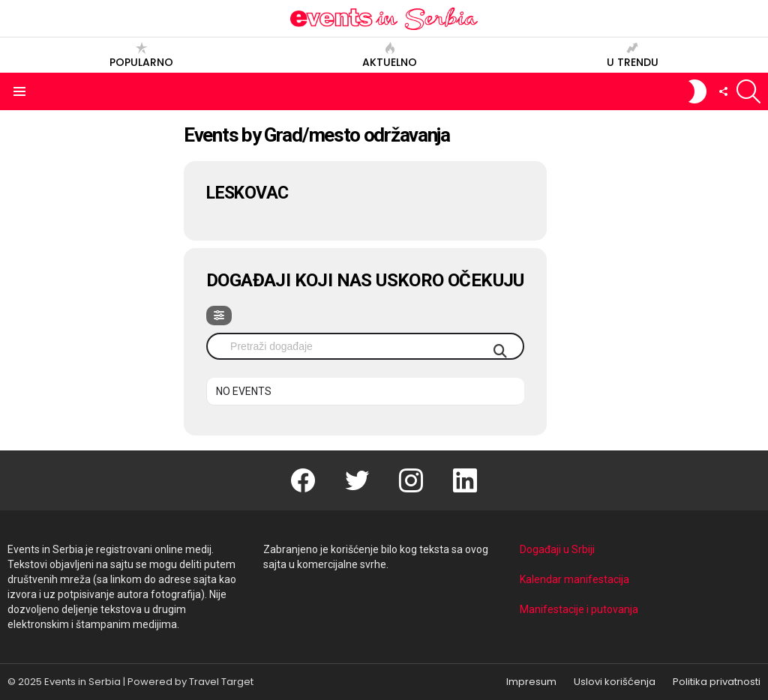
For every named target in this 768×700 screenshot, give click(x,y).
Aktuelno (390, 55)
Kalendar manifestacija (574, 579)
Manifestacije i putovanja (579, 609)
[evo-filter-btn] (219, 316)
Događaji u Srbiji (557, 549)
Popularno (141, 55)
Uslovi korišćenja (615, 682)
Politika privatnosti (717, 682)
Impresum (531, 682)
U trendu (633, 55)
